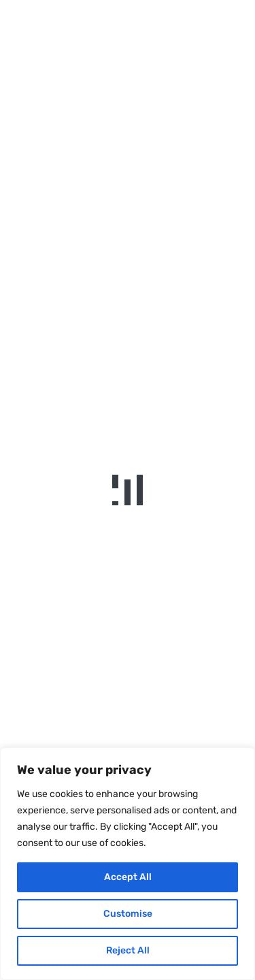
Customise (128, 914)
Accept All (128, 877)
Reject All (128, 950)
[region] (128, 864)
